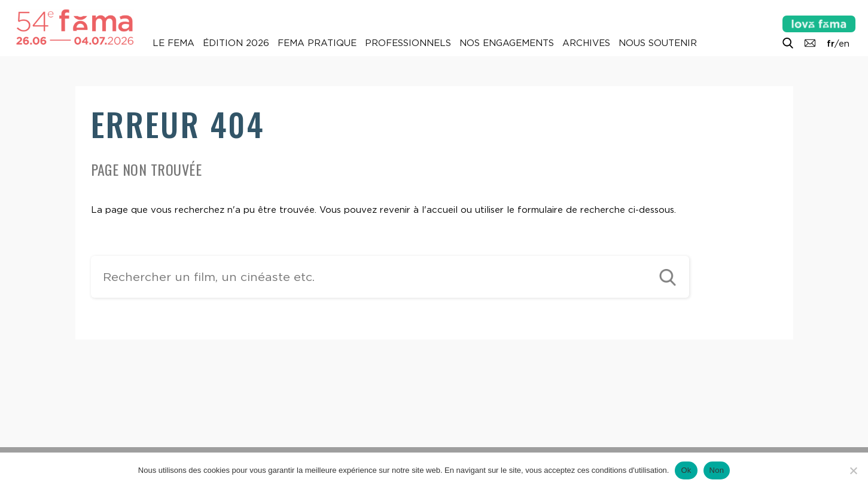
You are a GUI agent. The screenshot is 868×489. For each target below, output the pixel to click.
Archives (586, 43)
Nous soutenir (658, 43)
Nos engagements (507, 43)
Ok (686, 470)
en (844, 44)
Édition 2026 (236, 43)
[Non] (853, 470)
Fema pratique (317, 43)
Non (717, 470)
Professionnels (408, 43)
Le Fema (173, 43)
